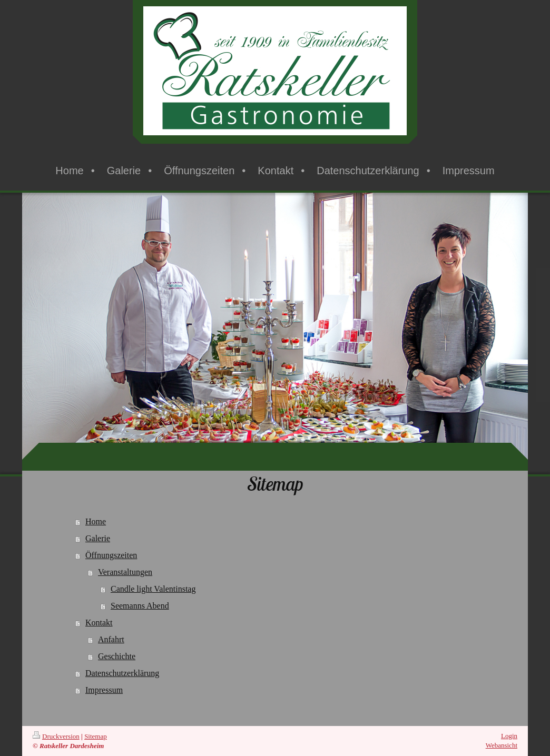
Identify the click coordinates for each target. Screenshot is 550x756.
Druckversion (56, 736)
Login (509, 736)
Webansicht (502, 745)
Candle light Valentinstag (153, 589)
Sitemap (96, 736)
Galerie (98, 538)
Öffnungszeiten (111, 555)
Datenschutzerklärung (122, 673)
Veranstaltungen (125, 572)
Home (96, 521)
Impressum (104, 690)
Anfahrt (111, 639)
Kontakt (99, 623)
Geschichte (117, 656)
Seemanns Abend (140, 606)
